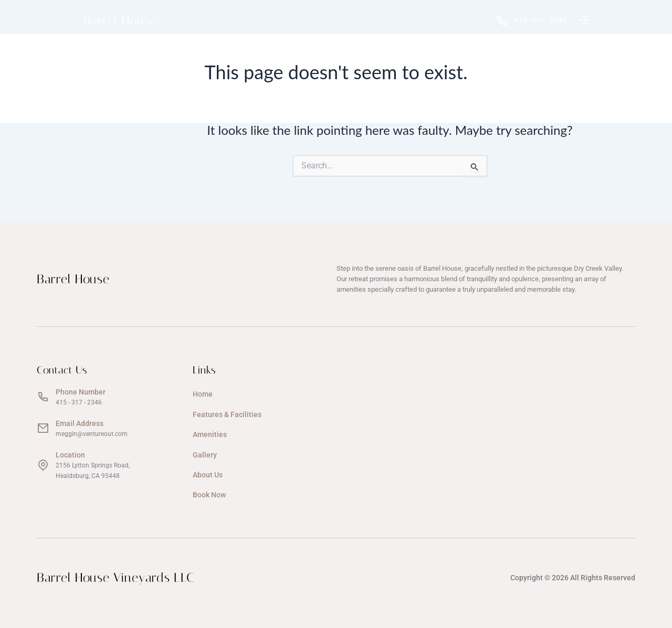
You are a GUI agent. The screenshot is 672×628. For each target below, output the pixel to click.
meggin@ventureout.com (92, 434)
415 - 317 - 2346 (532, 20)
